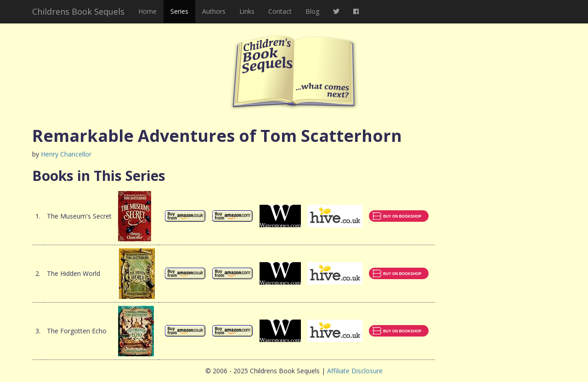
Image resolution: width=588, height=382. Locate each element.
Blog (312, 11)
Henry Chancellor (66, 154)
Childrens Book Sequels (78, 11)
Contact (280, 11)
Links (247, 11)
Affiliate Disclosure (355, 371)
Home (147, 11)
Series (179, 11)
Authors (214, 11)
